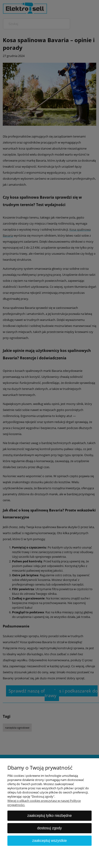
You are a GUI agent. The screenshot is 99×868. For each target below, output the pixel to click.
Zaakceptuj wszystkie (49, 841)
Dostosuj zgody (50, 828)
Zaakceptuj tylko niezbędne (49, 816)
